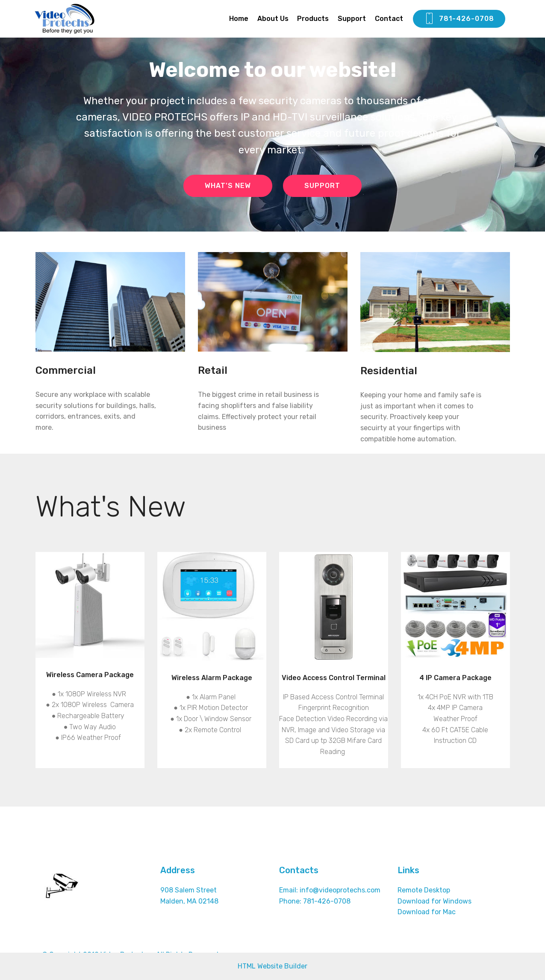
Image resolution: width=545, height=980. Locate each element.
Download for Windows (435, 901)
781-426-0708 (459, 19)
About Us (273, 19)
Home (239, 19)
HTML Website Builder (272, 966)
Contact (389, 19)
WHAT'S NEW (228, 186)
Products (313, 19)
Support (352, 19)
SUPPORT (322, 186)
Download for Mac (427, 912)
